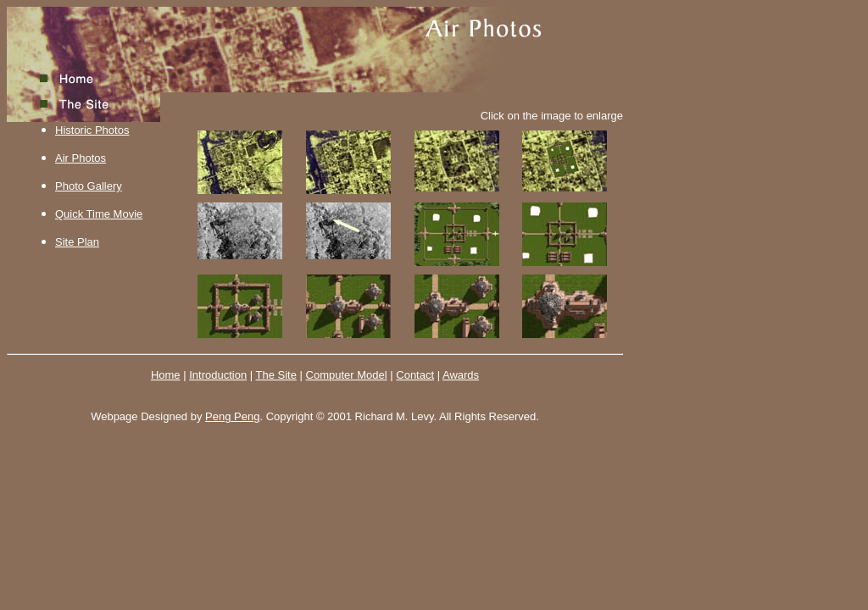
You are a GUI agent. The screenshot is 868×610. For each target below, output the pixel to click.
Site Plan (77, 242)
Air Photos (81, 158)
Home (166, 375)
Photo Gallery (89, 186)
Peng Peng (232, 416)
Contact (415, 375)
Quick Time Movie (99, 214)
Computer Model (347, 375)
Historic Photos (92, 130)
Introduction (218, 375)
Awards (461, 375)
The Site (276, 375)
